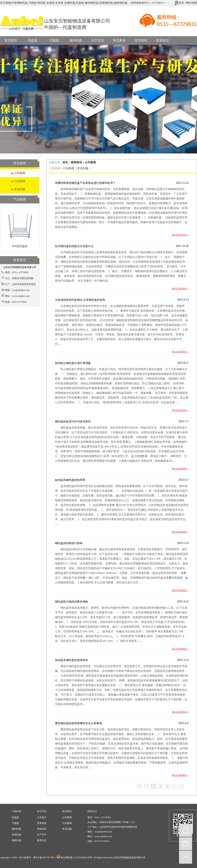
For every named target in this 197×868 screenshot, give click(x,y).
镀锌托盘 (76, 40)
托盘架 (33, 40)
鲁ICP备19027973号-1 (45, 858)
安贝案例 (119, 40)
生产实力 (42, 835)
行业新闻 (20, 181)
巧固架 (54, 40)
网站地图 (191, 3)
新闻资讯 (76, 162)
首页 (181, 3)
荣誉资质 (42, 823)
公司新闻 (20, 173)
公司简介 (42, 817)
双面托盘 (17, 835)
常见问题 (20, 189)
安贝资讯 (141, 40)
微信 (186, 844)
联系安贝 (163, 40)
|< (139, 786)
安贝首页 (11, 40)
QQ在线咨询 (186, 830)
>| (182, 786)
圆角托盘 (17, 840)
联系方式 (92, 811)
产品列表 (17, 811)
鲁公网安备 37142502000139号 (77, 858)
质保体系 (42, 829)
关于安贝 (98, 40)
